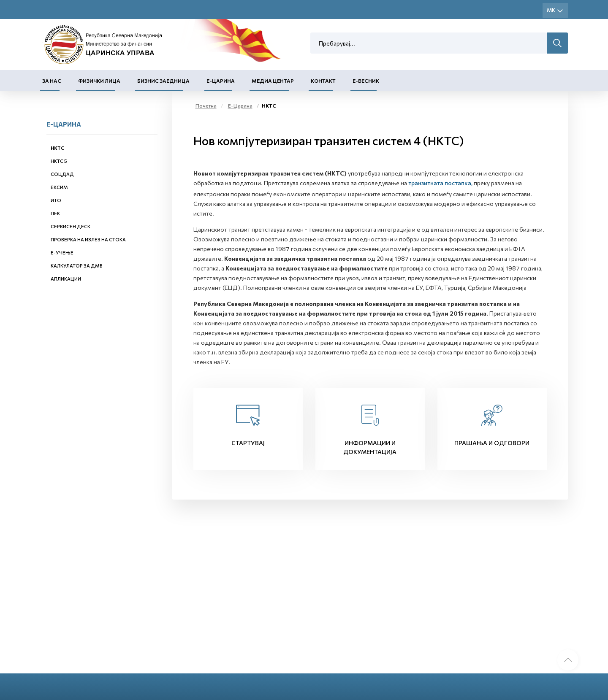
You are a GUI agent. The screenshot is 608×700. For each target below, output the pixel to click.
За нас (52, 81)
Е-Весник (366, 81)
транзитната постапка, (440, 183)
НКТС (57, 148)
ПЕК (55, 213)
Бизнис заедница (163, 81)
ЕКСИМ (59, 187)
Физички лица (99, 81)
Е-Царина (221, 81)
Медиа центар (273, 81)
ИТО (56, 200)
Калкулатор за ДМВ (77, 266)
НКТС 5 (59, 161)
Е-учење (62, 253)
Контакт (323, 81)
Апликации (66, 279)
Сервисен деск (71, 226)
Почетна (206, 105)
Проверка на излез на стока (88, 239)
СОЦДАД (62, 174)
